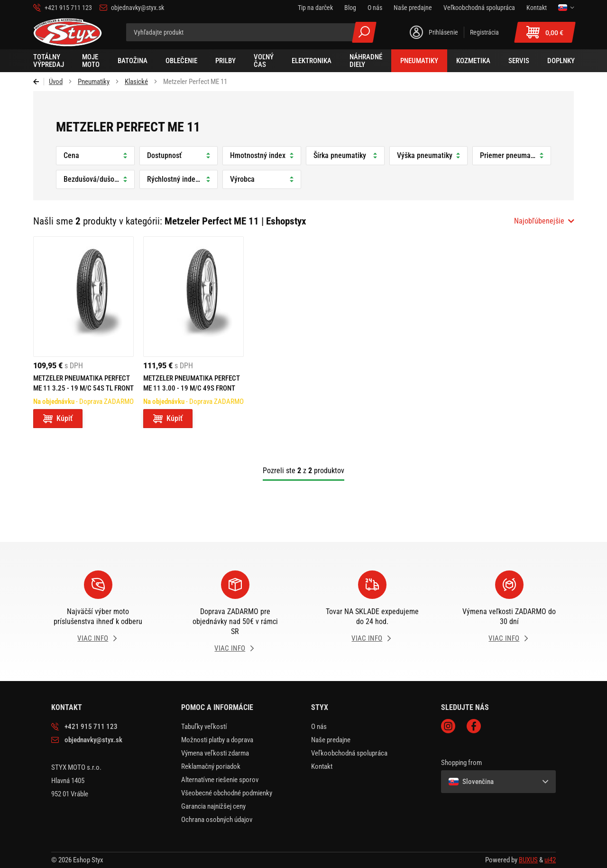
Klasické (136, 82)
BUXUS (528, 860)
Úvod (56, 82)
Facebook (474, 726)
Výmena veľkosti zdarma (215, 753)
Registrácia (484, 32)
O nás (319, 727)
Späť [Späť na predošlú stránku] (39, 82)
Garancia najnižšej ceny (213, 806)
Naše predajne (331, 740)
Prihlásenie (443, 32)
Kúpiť (64, 418)
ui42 (550, 860)
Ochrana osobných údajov (217, 820)
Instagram (448, 726)
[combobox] (544, 221)
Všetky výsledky (364, 32)
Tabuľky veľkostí (204, 727)
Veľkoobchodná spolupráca (349, 753)
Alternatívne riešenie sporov (220, 780)
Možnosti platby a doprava (217, 740)
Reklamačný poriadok (211, 766)
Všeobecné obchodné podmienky (227, 793)
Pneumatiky (94, 82)
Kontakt (322, 766)
